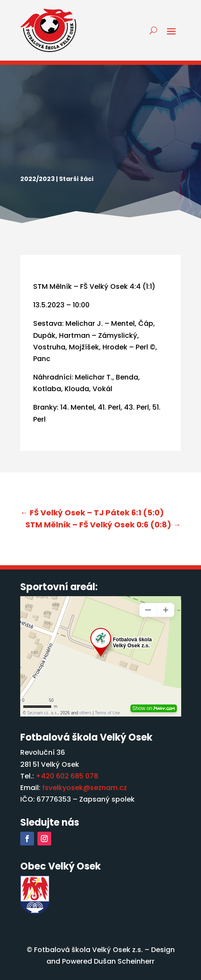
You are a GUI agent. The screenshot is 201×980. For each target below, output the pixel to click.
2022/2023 (37, 179)
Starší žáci (76, 179)
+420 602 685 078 (67, 776)
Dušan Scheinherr (124, 961)
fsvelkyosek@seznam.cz (85, 788)
